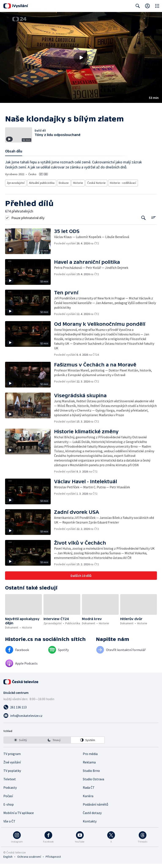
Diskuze (63, 188)
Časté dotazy (92, 817)
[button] (81, 57)
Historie (78, 188)
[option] (20, 744)
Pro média (90, 758)
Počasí (8, 800)
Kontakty (90, 825)
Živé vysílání (12, 766)
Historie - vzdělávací (121, 188)
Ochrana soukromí (29, 861)
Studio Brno (91, 775)
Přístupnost (53, 861)
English (8, 861)
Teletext (10, 783)
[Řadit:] (153, 222)
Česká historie (96, 188)
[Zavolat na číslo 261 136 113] (81, 711)
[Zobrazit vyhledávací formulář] (138, 6)
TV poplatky (12, 775)
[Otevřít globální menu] (157, 6)
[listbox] (54, 744)
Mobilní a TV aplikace (19, 817)
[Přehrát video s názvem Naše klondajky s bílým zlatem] (81, 58)
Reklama (89, 766)
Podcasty (10, 792)
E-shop (9, 809)
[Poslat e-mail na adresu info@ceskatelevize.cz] (81, 720)
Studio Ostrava (93, 783)
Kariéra (88, 800)
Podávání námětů (95, 809)
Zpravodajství (15, 188)
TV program (12, 758)
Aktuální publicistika (41, 188)
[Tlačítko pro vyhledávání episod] (144, 222)
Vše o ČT (9, 825)
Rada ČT (89, 792)
